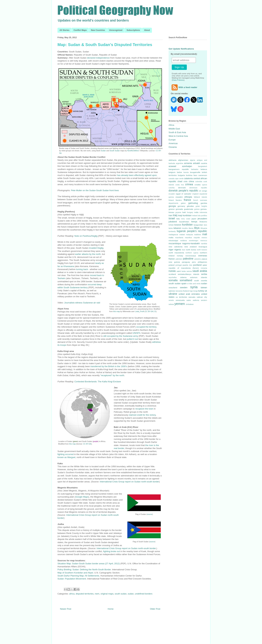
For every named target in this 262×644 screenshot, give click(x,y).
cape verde (179, 179)
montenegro (194, 241)
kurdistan (187, 225)
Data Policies (178, 80)
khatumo (203, 222)
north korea (191, 250)
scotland (172, 274)
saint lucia (181, 271)
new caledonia (176, 247)
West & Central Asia (178, 136)
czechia (172, 188)
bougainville (195, 172)
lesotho (185, 228)
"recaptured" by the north (112, 375)
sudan (131, 594)
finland (171, 200)
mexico (204, 238)
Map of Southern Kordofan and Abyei (75, 573)
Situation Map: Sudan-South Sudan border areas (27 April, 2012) (89, 564)
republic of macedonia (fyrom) (184, 268)
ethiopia (188, 197)
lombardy (172, 231)
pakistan (179, 259)
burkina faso (192, 175)
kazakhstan (184, 222)
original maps (107, 594)
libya (197, 228)
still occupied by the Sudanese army (121, 336)
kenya (194, 222)
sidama (183, 277)
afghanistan (183, 160)
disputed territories (85, 594)
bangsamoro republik (179, 169)
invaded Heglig (96, 248)
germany (181, 206)
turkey (201, 291)
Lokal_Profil (140, 311)
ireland (195, 216)
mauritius (188, 238)
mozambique (175, 243)
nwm (97, 594)
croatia (198, 185)
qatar (205, 265)
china (191, 181)
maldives (198, 235)
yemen (180, 304)
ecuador (172, 194)
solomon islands (199, 277)
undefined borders (144, 594)
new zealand (190, 247)
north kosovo (202, 250)
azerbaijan (187, 166)
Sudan (103, 151)
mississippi (173, 240)
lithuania (204, 228)
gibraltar (190, 206)
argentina (180, 163)
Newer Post (66, 609)
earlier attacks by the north (88, 254)
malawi (182, 235)
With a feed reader (184, 87)
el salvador (186, 194)
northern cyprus (192, 253)
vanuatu (192, 297)
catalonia (188, 178)
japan (194, 219)
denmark (182, 188)
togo (191, 291)
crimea (189, 184)
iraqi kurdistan (185, 215)
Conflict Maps (80, 30)
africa (72, 594)
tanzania (179, 291)
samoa (189, 271)
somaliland (186, 280)
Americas (173, 143)
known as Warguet (66, 457)
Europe (172, 140)
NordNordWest (133, 151)
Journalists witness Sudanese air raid (82, 303)
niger (171, 250)
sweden (184, 287)
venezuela (180, 300)
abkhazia (173, 160)
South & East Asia (177, 132)
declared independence (98, 58)
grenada (179, 209)
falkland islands (200, 197)
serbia (204, 274)
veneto (171, 300)
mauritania (179, 238)
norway (180, 256)
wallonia (196, 300)
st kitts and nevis (194, 284)
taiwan (204, 287)
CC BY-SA (87, 444)
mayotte (197, 238)
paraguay (186, 262)
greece (172, 209)
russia (172, 271)
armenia (188, 163)
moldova (184, 241)
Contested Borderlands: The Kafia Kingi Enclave (98, 382)
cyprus (204, 185)
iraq (175, 215)
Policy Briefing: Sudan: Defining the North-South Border (84, 570)
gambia (204, 203)
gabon (183, 203)
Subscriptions (133, 30)
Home (111, 609)
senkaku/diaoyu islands (189, 274)
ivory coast (186, 219)
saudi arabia (200, 271)
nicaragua (203, 247)
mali (205, 234)
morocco (204, 241)
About (147, 30)
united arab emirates (189, 294)
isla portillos (202, 216)
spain (184, 283)
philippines (202, 262)
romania (204, 268)
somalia (173, 280)
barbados (195, 169)
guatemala (189, 209)
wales (189, 300)
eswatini (179, 197)
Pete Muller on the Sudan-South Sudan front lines (95, 190)
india (196, 212)
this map (116, 311)
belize (180, 172)
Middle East (174, 129)
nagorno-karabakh (191, 243)
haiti (184, 212)
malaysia (189, 235)
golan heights (201, 206)
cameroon (203, 175)
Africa (171, 125)
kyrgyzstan (198, 225)
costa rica (180, 185)
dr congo (203, 191)
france (187, 200)
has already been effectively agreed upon (137, 175)
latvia (171, 228)
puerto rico (187, 265)
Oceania (173, 147)
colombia (199, 182)
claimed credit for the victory (142, 415)
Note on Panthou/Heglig (86, 236)
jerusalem (202, 219)
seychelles (173, 277)
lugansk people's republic (192, 231)
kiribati (171, 225)
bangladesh (203, 166)
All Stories (64, 30)
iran (170, 215)
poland (172, 265)
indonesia (203, 212)
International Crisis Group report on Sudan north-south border (129, 482)
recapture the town (144, 409)
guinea (197, 209)
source (150, 514)
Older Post (155, 609)
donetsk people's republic (183, 191)
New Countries (98, 30)
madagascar (173, 235)
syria (194, 287)
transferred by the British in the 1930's (109, 366)
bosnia (186, 172)
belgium (172, 172)
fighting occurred (65, 454)
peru (194, 262)
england (195, 194)
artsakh (197, 163)
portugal (179, 265)
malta (171, 237)
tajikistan (172, 291)
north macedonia (176, 253)
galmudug (193, 203)
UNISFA (136, 333)
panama (198, 259)
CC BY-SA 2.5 (150, 311)
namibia (204, 244)
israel (172, 218)
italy (178, 219)
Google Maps (82, 497)
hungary (190, 212)
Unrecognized (116, 30)
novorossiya (191, 256)
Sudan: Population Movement (72, 579)
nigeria (178, 250)
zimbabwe (190, 304)
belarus (204, 169)
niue (183, 250)
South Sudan (115, 151)
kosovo (178, 225)
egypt (178, 194)
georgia (172, 206)
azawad (172, 166)
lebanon (177, 228)
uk (206, 291)
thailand (186, 291)
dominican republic (198, 188)
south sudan (121, 594)
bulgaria (181, 175)
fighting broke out (111, 551)
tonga (195, 291)
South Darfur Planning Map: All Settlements (78, 576)
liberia (191, 228)
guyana (178, 212)
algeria (193, 160)
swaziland (173, 287)
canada (171, 179)
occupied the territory (146, 327)
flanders (179, 200)
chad (180, 181)
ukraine (173, 294)
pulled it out (132, 339)
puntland (197, 265)
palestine (188, 259)
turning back (82, 269)
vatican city (202, 297)
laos (205, 225)
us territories (182, 297)
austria (204, 163)
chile (185, 181)
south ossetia (201, 280)
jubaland (173, 222)
